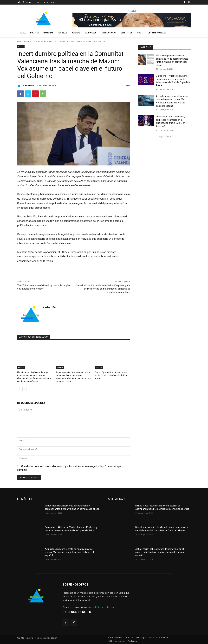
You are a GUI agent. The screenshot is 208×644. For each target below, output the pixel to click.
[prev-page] (19, 389)
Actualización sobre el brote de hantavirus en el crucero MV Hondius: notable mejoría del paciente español (70, 552)
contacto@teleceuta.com (101, 607)
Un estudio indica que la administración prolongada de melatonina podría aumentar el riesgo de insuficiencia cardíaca (103, 289)
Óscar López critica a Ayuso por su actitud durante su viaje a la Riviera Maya (111, 375)
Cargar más (164, 136)
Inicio (20, 42)
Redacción (30, 85)
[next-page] (24, 389)
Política (28, 42)
